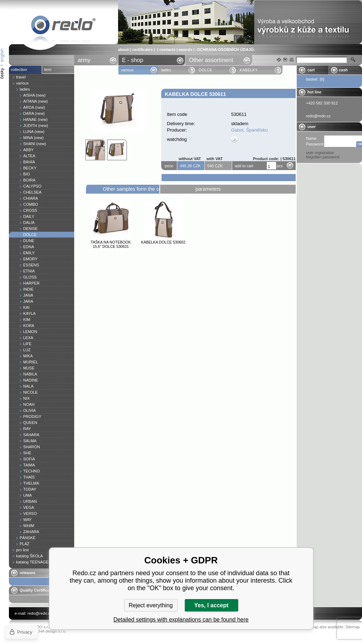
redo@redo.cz (40, 613)
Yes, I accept (211, 605)
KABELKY (249, 70)
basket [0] (315, 79)
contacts (167, 50)
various (127, 70)
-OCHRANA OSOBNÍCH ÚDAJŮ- (225, 50)
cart (311, 70)
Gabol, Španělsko (249, 130)
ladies (166, 70)
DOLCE (205, 70)
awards (185, 50)
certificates (142, 50)
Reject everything (151, 605)
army (84, 60)
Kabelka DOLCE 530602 (163, 242)
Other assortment (211, 60)
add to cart (244, 166)
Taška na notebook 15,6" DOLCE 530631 (111, 244)
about (123, 50)
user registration (320, 153)
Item (48, 70)
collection (19, 70)
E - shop (133, 60)
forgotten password (323, 157)
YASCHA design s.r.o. (47, 631)
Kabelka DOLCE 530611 (63, 26)
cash (343, 70)
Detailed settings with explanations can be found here (181, 620)
